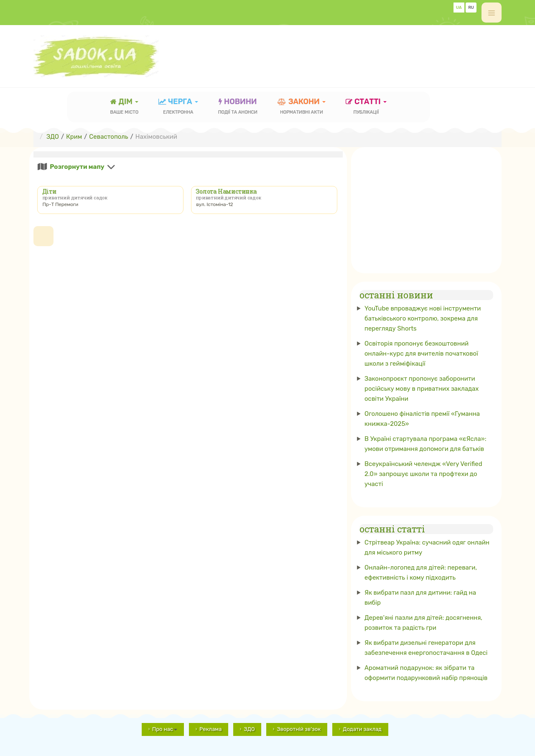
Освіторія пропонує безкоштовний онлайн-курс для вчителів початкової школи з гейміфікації (421, 354)
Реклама (210, 729)
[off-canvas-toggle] (492, 13)
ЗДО (249, 729)
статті (366, 107)
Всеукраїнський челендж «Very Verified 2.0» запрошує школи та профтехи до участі (423, 474)
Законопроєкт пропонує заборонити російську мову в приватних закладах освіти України (422, 389)
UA (459, 8)
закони (302, 107)
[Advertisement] (349, 52)
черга (178, 107)
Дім (125, 107)
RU (471, 8)
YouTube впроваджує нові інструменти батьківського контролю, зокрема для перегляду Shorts (423, 318)
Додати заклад (362, 729)
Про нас (165, 729)
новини (238, 107)
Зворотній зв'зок (299, 729)
